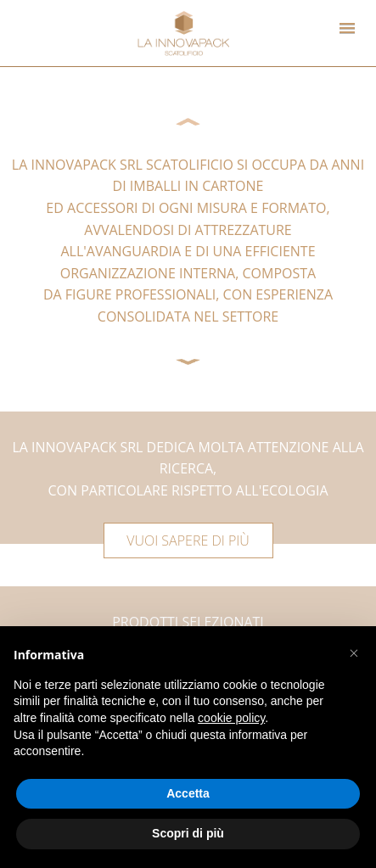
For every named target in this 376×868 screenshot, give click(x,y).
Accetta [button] (188, 793)
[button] (354, 653)
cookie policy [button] (231, 718)
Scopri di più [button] (188, 833)
